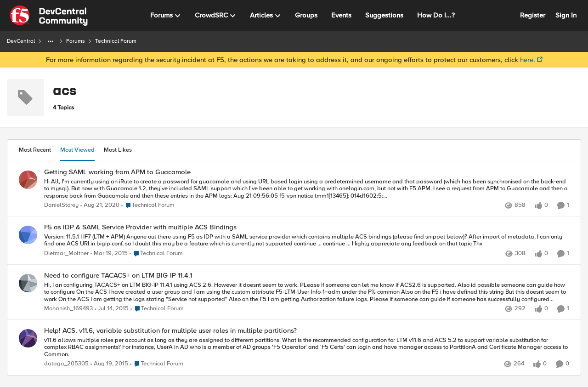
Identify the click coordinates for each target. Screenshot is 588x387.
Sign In (566, 15)
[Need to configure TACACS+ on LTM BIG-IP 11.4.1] (307, 292)
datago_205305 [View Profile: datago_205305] (66, 364)
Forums (76, 41)
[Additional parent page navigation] (51, 41)
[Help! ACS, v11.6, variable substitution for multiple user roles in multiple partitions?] (307, 348)
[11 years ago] (109, 364)
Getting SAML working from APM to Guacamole (117, 172)
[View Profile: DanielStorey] (28, 180)
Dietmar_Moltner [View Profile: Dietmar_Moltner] (66, 253)
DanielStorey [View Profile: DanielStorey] (61, 205)
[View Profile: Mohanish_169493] (28, 283)
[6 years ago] (100, 205)
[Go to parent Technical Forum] (148, 205)
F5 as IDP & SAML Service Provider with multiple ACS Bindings (140, 227)
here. (528, 60)
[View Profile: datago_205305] (28, 338)
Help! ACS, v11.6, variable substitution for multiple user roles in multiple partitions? (170, 331)
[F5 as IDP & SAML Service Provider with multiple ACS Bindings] (307, 241)
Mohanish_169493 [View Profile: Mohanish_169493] (68, 309)
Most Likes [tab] (118, 150)
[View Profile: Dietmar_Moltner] (28, 235)
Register (533, 15)
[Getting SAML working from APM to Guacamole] (307, 189)
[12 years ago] (109, 254)
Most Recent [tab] (35, 150)
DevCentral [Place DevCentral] (21, 41)
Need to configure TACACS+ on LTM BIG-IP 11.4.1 (118, 276)
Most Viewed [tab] (77, 150)
